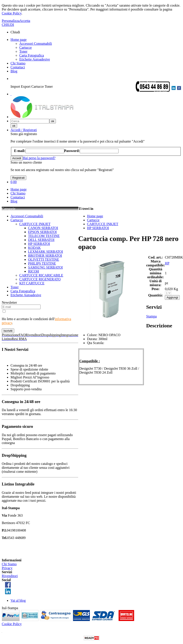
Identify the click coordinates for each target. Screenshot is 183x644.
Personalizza (11, 21)
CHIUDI (8, 25)
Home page (19, 40)
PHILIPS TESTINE (42, 263)
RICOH (34, 271)
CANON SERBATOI (43, 228)
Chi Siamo (18, 63)
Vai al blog (18, 600)
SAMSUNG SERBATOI (45, 267)
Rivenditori (10, 576)
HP (167, 263)
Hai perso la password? (39, 158)
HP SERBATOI (39, 244)
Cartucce (26, 47)
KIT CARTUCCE (32, 283)
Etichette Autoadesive (35, 59)
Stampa (151, 316)
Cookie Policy (12, 13)
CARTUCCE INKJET (35, 224)
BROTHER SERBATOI (45, 256)
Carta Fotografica (32, 55)
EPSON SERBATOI (42, 232)
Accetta (25, 21)
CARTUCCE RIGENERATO (40, 279)
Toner (23, 51)
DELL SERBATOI (41, 240)
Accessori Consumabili (36, 44)
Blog (14, 71)
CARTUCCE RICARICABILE (41, 275)
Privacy (7, 568)
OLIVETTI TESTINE (44, 260)
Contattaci (18, 67)
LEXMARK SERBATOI (45, 252)
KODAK (34, 248)
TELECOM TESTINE (44, 236)
